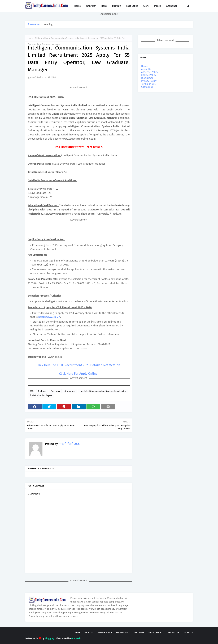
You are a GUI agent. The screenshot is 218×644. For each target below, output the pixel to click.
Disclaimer (147, 78)
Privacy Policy (149, 81)
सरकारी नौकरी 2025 (38, 78)
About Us (146, 69)
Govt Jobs (55, 391)
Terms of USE (148, 84)
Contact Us (147, 87)
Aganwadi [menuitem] (172, 6)
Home (30, 38)
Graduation (70, 391)
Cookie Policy (149, 75)
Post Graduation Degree (41, 395)
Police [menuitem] (158, 6)
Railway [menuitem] (116, 6)
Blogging (49, 638)
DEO (37, 38)
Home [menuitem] (78, 6)
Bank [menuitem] (104, 6)
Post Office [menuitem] (132, 6)
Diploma (42, 391)
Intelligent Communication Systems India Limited (103, 391)
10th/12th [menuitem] (91, 6)
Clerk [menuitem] (146, 6)
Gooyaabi (76, 638)
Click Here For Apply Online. (79, 374)
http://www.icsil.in (49, 317)
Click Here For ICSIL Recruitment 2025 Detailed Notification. (79, 365)
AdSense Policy (150, 72)
